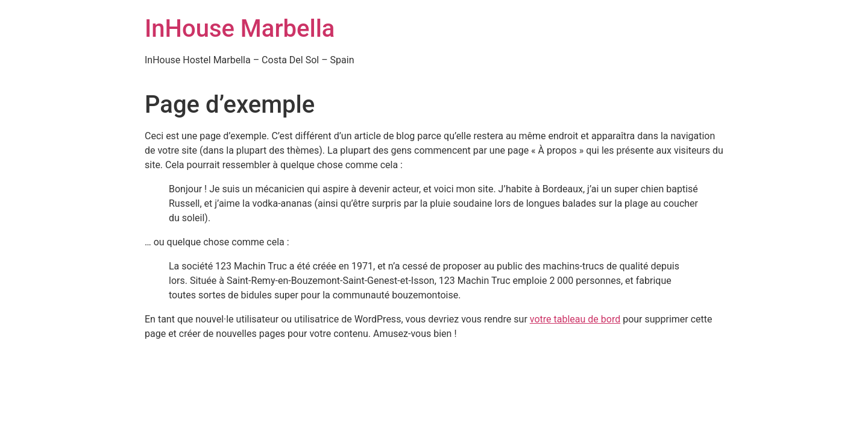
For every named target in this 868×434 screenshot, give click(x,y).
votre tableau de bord (575, 319)
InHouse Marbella (240, 29)
